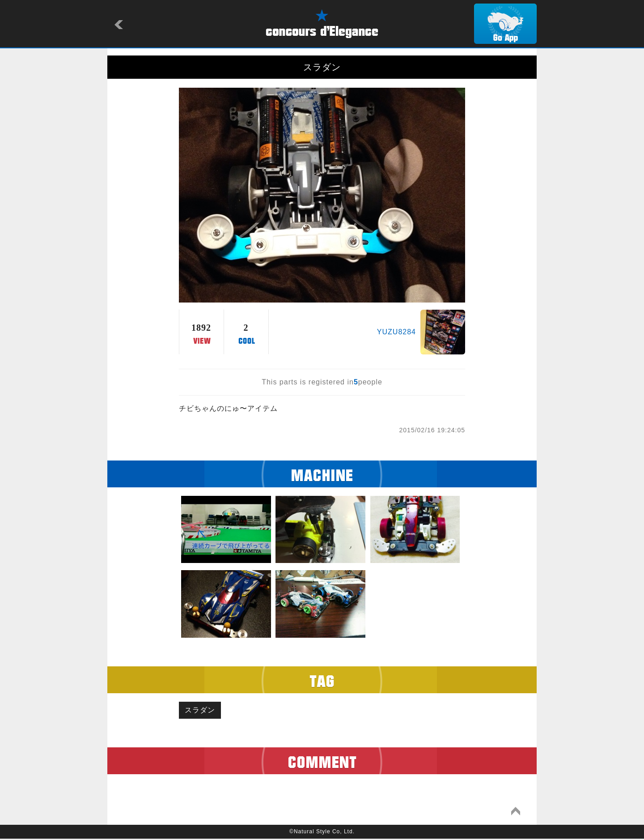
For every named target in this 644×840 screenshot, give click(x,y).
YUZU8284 (396, 332)
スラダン (201, 711)
